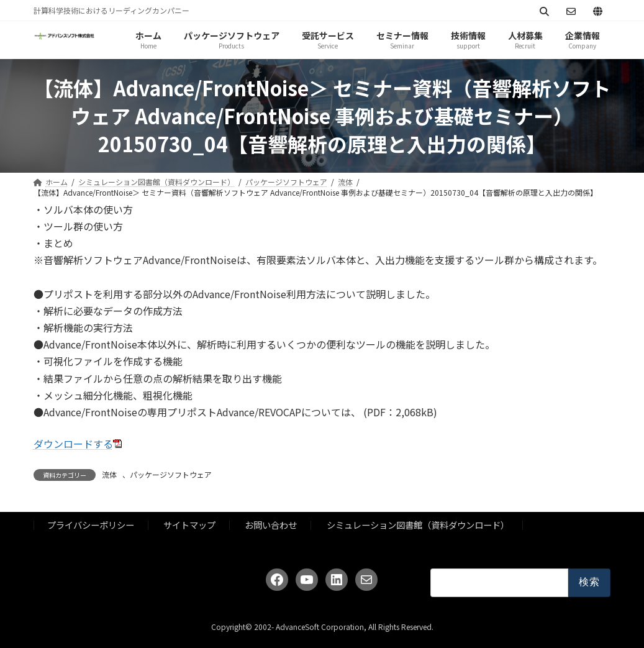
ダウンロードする (73, 444)
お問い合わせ (271, 525)
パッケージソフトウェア (171, 474)
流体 (109, 474)
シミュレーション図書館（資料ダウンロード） (418, 525)
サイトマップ (189, 525)
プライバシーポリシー (91, 525)
